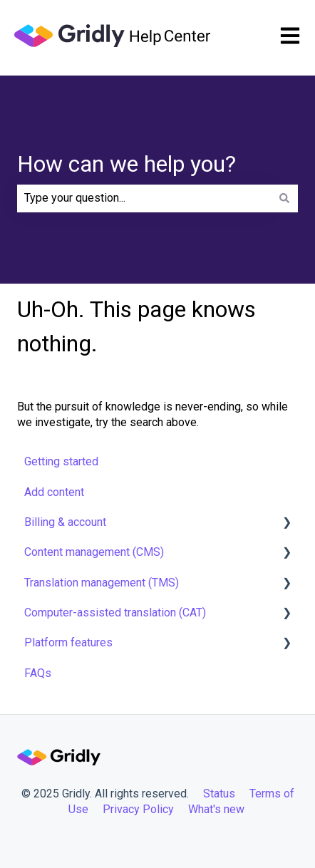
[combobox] (144, 198)
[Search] (284, 198)
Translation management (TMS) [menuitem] (102, 583)
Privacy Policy (138, 809)
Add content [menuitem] (54, 492)
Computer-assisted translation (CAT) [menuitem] (115, 613)
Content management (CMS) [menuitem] (94, 552)
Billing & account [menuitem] (65, 522)
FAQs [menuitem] (38, 673)
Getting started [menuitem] (61, 461)
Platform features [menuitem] (68, 642)
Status (219, 794)
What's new (218, 809)
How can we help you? (126, 164)
